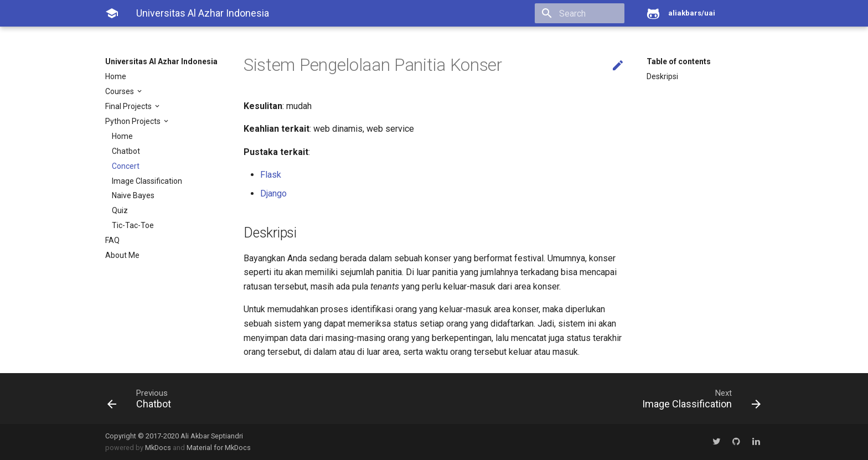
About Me (122, 255)
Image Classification (147, 181)
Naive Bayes (133, 195)
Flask (271, 175)
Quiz (120, 210)
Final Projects (129, 106)
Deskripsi (662, 76)
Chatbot (126, 151)
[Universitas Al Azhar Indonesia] (112, 13)
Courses (120, 91)
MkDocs (158, 448)
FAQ (112, 240)
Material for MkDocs (219, 448)
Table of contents (679, 61)
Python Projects (134, 121)
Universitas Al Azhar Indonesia (161, 61)
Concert (126, 166)
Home (116, 76)
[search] (561, 13)
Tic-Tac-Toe (133, 225)
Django (273, 193)
